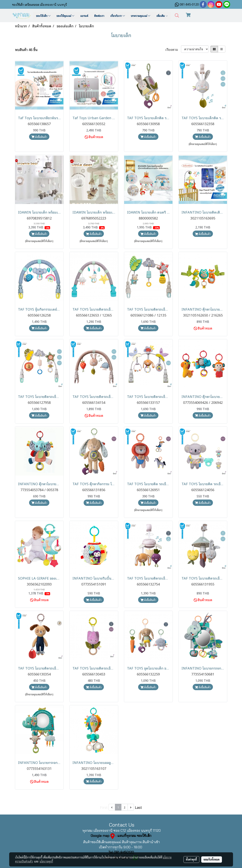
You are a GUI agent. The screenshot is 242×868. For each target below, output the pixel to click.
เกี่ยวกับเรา (118, 16)
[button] (177, 16)
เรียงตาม (173, 49)
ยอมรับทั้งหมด (212, 859)
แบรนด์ (84, 16)
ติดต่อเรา (99, 16)
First (104, 807)
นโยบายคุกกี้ (46, 861)
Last (138, 807)
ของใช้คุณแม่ (65, 16)
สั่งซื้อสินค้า (39, 137)
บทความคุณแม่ (141, 16)
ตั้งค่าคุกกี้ (191, 859)
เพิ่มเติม (162, 16)
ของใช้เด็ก (43, 16)
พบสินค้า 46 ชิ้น (26, 49)
